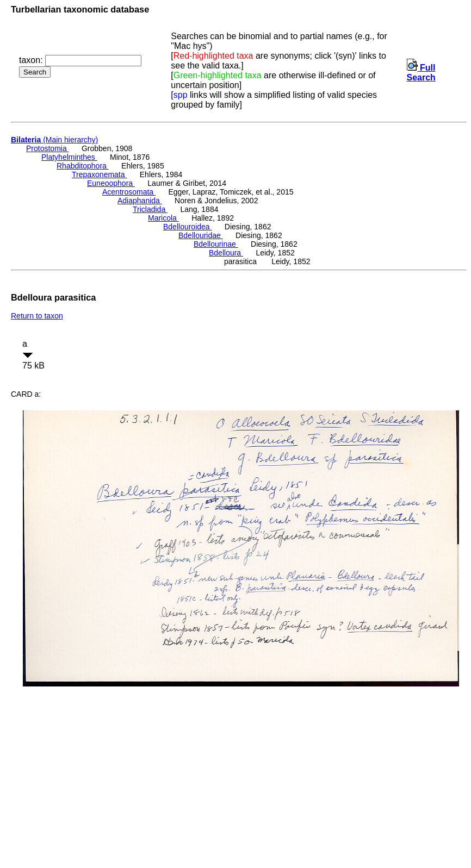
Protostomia (48, 148)
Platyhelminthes (69, 157)
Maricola (163, 218)
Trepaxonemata (99, 174)
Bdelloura (226, 253)
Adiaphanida (140, 201)
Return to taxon (37, 316)
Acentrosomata (129, 192)
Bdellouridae (201, 235)
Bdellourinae (216, 244)
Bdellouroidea (188, 227)
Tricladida (150, 209)
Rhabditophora (83, 166)
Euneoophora (111, 183)
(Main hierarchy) (54, 140)
